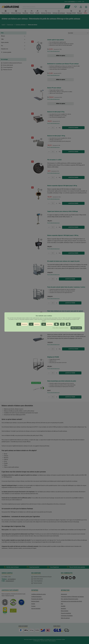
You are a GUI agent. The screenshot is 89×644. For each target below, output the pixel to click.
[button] (22, 324)
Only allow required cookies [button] (60, 328)
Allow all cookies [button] (76, 328)
